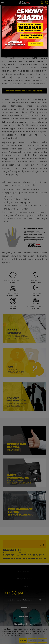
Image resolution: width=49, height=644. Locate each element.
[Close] (46, 7)
